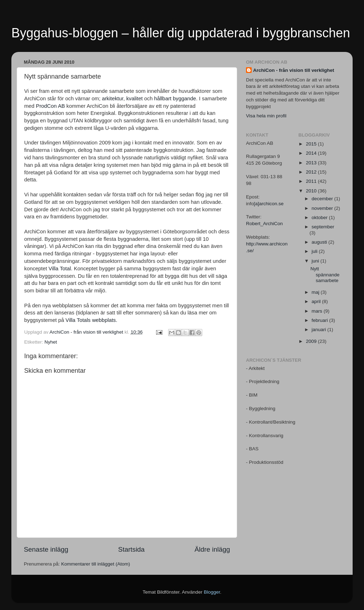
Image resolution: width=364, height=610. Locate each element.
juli (315, 251)
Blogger (212, 592)
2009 (312, 341)
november (323, 208)
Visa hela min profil (266, 116)
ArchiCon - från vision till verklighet (294, 70)
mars (318, 311)
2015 (312, 144)
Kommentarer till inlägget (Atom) (96, 564)
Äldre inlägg (212, 549)
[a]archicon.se (269, 204)
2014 (312, 153)
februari (321, 320)
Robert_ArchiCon (264, 224)
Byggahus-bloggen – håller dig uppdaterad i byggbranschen (181, 33)
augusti (320, 242)
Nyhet (51, 342)
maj (316, 292)
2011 (312, 181)
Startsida (131, 549)
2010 (312, 191)
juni (316, 261)
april (317, 301)
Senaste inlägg (46, 549)
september (323, 227)
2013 (312, 163)
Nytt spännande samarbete (325, 274)
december (323, 199)
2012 (312, 172)
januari (320, 330)
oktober (320, 218)
